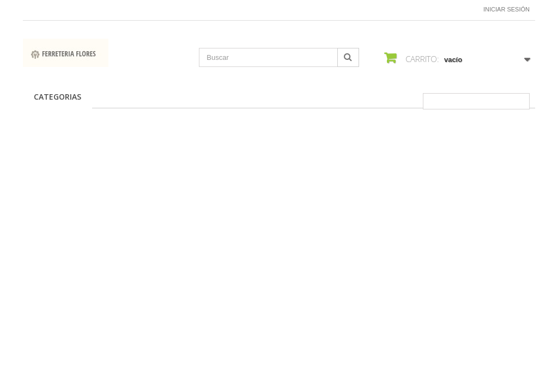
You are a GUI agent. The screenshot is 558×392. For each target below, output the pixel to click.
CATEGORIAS (57, 97)
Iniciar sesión (507, 9)
